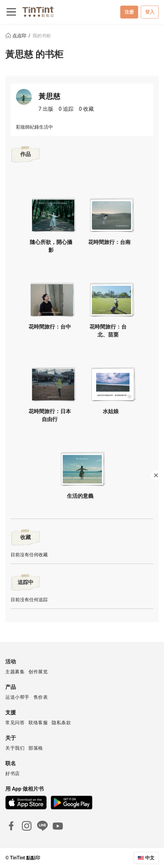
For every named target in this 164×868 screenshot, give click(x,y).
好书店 (13, 773)
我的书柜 (42, 36)
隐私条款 (61, 723)
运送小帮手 (17, 697)
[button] (53, 213)
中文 (150, 858)
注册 (129, 12)
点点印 (16, 36)
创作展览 (38, 672)
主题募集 (15, 672)
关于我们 (15, 748)
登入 (150, 12)
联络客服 (38, 723)
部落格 (36, 748)
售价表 (41, 697)
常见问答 (15, 723)
